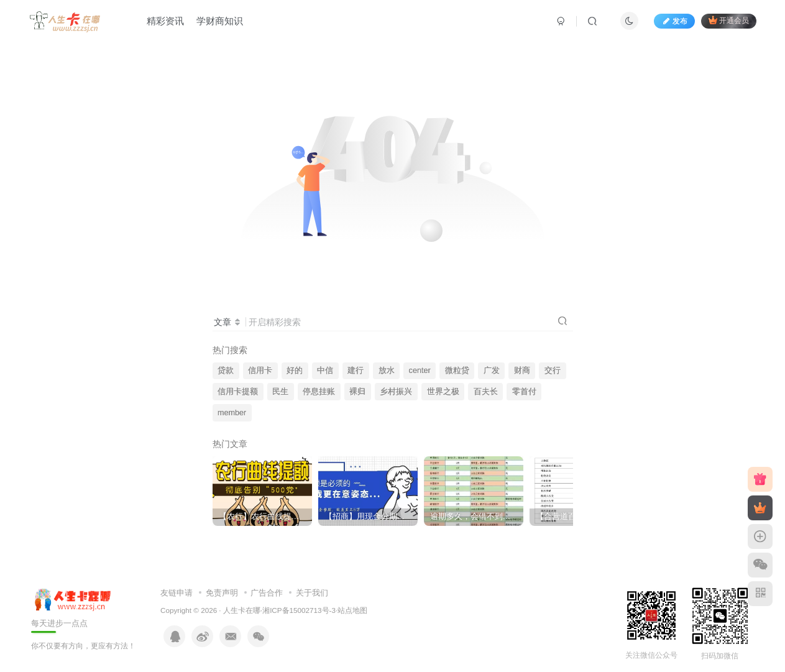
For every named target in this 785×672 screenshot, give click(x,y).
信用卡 (260, 371)
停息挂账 (319, 392)
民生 (280, 392)
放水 (387, 371)
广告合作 (267, 593)
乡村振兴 (396, 392)
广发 (492, 371)
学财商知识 (220, 21)
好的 (295, 371)
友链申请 (177, 593)
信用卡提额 (238, 392)
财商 (522, 371)
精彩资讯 (165, 21)
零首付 (524, 392)
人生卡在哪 (242, 610)
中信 (325, 371)
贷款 (226, 371)
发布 (674, 21)
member (232, 413)
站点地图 (352, 610)
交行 (553, 371)
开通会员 (729, 20)
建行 (356, 371)
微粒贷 (457, 371)
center (420, 371)
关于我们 (312, 593)
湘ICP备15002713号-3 (299, 610)
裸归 (357, 392)
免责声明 (222, 593)
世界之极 (443, 392)
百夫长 (486, 392)
